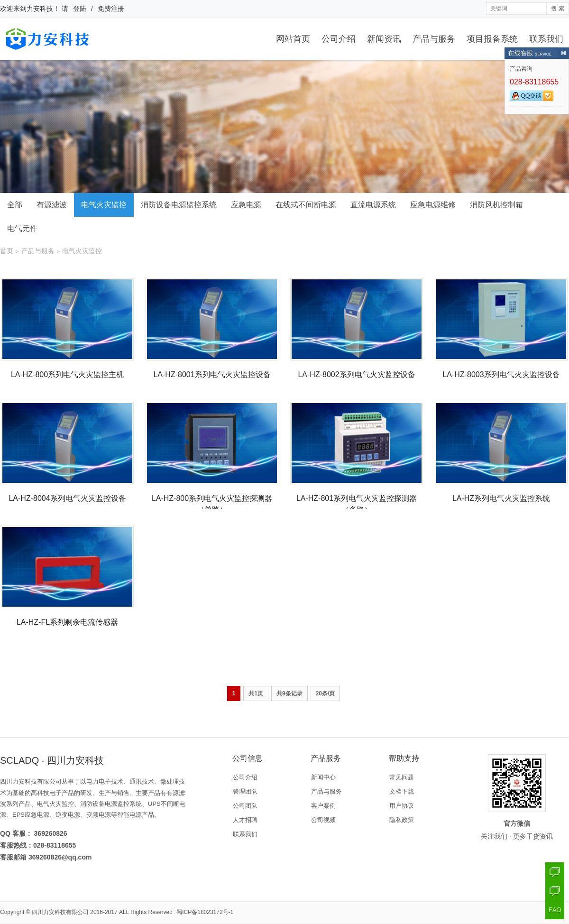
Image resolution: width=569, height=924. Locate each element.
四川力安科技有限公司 (60, 912)
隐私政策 (402, 820)
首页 (7, 251)
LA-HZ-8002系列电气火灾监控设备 (356, 374)
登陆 (80, 9)
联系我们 (546, 39)
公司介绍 (339, 39)
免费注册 (111, 9)
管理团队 (245, 791)
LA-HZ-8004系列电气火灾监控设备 (67, 498)
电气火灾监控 (104, 205)
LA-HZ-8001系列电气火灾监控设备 (212, 374)
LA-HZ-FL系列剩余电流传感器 (67, 622)
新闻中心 (323, 777)
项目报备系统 (492, 39)
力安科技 (40, 9)
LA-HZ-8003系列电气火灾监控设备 (501, 374)
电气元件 (22, 228)
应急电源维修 (433, 205)
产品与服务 (434, 39)
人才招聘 (245, 820)
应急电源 (246, 205)
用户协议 (402, 806)
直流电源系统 (373, 205)
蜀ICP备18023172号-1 (205, 912)
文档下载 (402, 791)
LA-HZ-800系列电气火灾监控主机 (67, 374)
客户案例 (323, 806)
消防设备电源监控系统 (179, 205)
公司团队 (245, 806)
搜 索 (557, 9)
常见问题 (402, 777)
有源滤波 (52, 205)
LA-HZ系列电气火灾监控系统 (501, 498)
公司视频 (323, 820)
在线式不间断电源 (306, 205)
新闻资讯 (384, 39)
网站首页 (293, 39)
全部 (15, 205)
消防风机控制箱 (496, 205)
